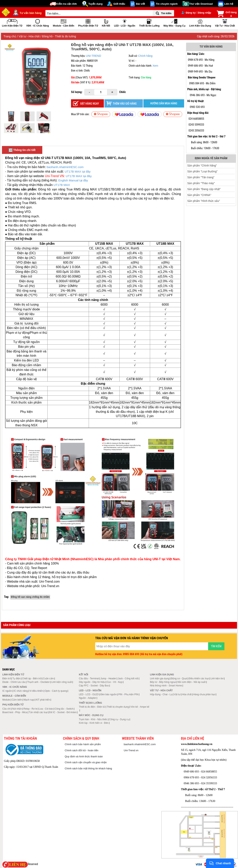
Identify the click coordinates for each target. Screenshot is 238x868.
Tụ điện (16, 679)
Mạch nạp (29, 700)
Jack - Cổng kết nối (128, 679)
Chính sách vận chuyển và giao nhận (86, 762)
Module (6, 700)
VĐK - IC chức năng (37, 23)
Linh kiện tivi (217, 679)
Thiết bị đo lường (149, 23)
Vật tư (177, 694)
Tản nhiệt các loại (38, 712)
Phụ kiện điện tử (88, 23)
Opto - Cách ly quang (56, 691)
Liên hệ (229, 4)
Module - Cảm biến (64, 23)
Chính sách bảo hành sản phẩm (83, 744)
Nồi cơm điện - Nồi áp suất (192, 682)
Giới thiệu (119, 4)
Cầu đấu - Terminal (89, 679)
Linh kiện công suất (62, 682)
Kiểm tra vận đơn (67, 4)
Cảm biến (17, 700)
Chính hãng (145, 56)
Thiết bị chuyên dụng (118, 707)
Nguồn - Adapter (88, 698)
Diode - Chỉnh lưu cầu (14, 682)
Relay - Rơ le (30, 709)
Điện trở (7, 679)
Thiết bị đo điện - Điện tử (92, 707)
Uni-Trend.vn (131, 750)
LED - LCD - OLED (89, 694)
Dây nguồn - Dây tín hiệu (92, 682)
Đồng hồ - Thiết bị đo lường (59, 36)
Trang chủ (10, 36)
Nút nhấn (17, 709)
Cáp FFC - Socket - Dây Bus (94, 686)
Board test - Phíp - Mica (15, 712)
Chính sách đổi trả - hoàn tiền (82, 750)
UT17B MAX (62, 185)
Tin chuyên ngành (167, 4)
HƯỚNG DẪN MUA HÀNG (164, 103)
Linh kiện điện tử (12, 23)
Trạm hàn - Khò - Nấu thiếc (93, 719)
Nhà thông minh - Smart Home (166, 686)
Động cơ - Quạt (179, 679)
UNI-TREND (94, 56)
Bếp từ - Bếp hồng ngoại (163, 682)
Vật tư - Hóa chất (225, 23)
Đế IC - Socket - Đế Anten (63, 712)
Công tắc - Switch (64, 709)
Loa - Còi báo (46, 709)
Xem (155, 66)
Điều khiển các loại (199, 679)
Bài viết (140, 4)
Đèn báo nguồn (109, 694)
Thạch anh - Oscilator (38, 682)
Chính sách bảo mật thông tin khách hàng (88, 768)
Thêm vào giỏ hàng (125, 104)
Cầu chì (6, 709)
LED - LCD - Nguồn (125, 23)
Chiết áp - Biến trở (32, 679)
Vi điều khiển (36, 691)
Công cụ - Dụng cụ (119, 719)
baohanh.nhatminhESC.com (65, 167)
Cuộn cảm (48, 679)
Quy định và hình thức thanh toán (84, 756)
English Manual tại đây (73, 180)
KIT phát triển (43, 700)
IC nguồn (7, 691)
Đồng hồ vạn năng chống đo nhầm (30, 597)
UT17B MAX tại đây (78, 171)
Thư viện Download (201, 4)
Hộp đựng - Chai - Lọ (161, 694)
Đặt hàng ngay (90, 104)
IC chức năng (21, 691)
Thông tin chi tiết (22, 150)
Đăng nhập (204, 13)
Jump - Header (108, 679)
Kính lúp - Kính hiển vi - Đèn (94, 723)
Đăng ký (189, 13)
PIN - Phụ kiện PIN (128, 694)
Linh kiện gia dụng (200, 23)
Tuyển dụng (95, 4)
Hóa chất (187, 694)
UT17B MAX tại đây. (79, 176)
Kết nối (106, 23)
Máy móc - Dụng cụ (174, 23)
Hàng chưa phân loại (204, 694)
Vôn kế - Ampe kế (140, 707)
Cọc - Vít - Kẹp (115, 682)
